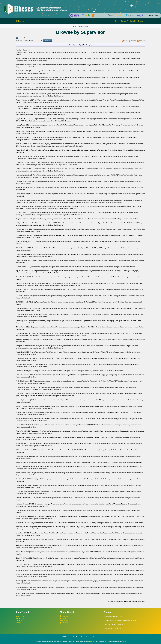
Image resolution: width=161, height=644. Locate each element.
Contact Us (125, 21)
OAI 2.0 (107, 641)
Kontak (18, 623)
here (124, 641)
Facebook (64, 616)
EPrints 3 (92, 641)
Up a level (21, 38)
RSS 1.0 (133, 41)
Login (74, 26)
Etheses (20, 21)
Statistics (133, 21)
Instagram (64, 621)
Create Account (83, 26)
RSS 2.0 (142, 41)
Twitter (63, 618)
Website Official (21, 616)
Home (117, 21)
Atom (126, 41)
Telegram (64, 623)
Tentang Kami (21, 618)
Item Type (79, 45)
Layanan (19, 621)
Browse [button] (141, 21)
